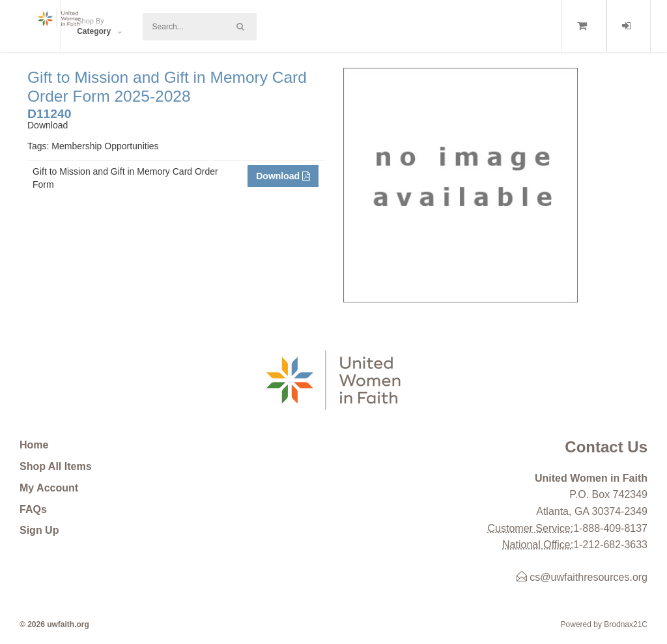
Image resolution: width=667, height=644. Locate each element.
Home (34, 445)
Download (283, 176)
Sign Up (39, 530)
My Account (49, 488)
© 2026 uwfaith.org (54, 624)
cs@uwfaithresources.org (582, 577)
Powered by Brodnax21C (604, 624)
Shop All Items (56, 466)
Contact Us (606, 447)
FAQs (33, 509)
